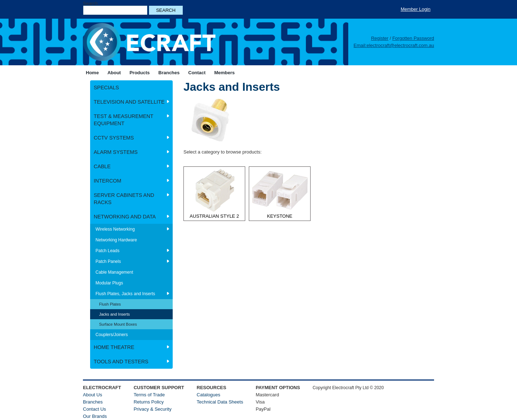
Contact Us (94, 409)
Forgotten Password (413, 38)
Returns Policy (149, 402)
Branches (93, 402)
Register (379, 38)
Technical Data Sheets (220, 402)
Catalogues (209, 395)
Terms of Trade (149, 395)
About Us (92, 395)
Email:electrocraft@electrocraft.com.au (394, 45)
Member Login (416, 9)
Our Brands (95, 416)
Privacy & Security (152, 409)
